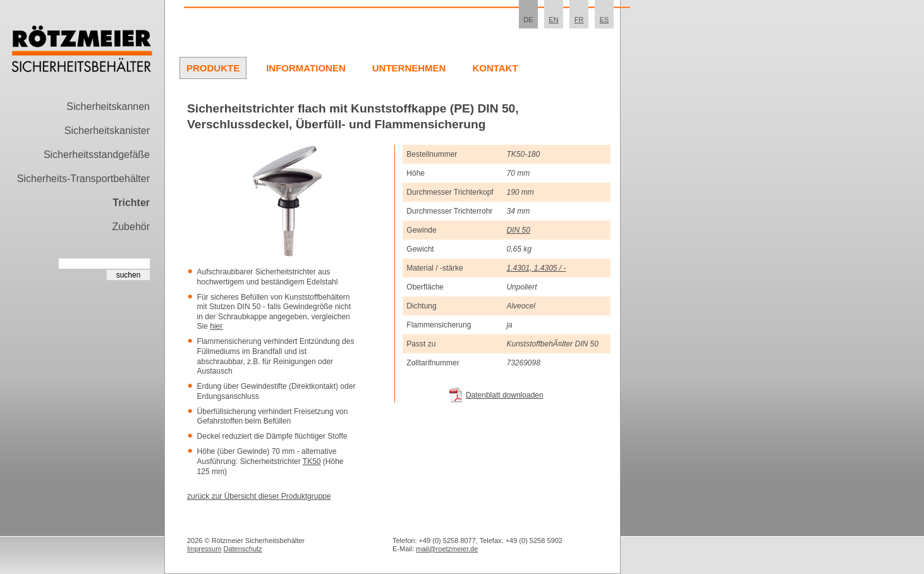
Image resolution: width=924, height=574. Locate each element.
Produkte (213, 68)
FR (579, 20)
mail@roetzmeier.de (447, 549)
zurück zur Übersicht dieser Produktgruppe (259, 496)
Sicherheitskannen (108, 107)
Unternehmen (409, 68)
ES (605, 20)
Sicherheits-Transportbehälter (83, 179)
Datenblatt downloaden (505, 395)
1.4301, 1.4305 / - (536, 268)
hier (216, 326)
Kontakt (495, 68)
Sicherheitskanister (107, 131)
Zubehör (131, 227)
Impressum (204, 549)
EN (553, 20)
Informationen (306, 68)
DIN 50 (518, 230)
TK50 (312, 461)
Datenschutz (242, 549)
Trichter (131, 203)
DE (528, 20)
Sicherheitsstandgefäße (97, 155)
